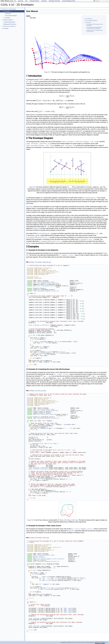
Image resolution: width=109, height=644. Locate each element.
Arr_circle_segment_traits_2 (82, 529)
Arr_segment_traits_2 (67, 255)
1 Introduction (89, 19)
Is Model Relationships (9, 22)
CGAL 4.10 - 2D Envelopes (9, 9)
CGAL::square (68, 608)
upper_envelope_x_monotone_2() (38, 144)
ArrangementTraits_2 (86, 239)
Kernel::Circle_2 (39, 558)
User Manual (7, 11)
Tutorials (44, 1)
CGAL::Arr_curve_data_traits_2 (44, 286)
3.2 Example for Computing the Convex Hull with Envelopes (94, 28)
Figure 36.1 (48, 72)
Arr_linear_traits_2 (62, 374)
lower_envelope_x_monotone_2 (39, 325)
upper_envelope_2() (68, 145)
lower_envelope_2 (35, 618)
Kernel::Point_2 (39, 556)
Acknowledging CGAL (69, 1)
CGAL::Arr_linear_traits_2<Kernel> (46, 411)
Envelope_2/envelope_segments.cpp (40, 262)
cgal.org (20, 1)
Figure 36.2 (32, 187)
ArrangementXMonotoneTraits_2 (38, 237)
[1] (83, 382)
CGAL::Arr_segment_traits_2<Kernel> (46, 283)
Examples (7, 18)
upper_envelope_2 (35, 626)
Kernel (72, 282)
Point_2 (97, 233)
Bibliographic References (10, 24)
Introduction (8, 13)
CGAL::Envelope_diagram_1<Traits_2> (46, 291)
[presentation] (39, 80)
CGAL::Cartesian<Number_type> (44, 282)
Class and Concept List (9, 26)
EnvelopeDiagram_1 (90, 198)
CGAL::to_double (56, 578)
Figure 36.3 (31, 520)
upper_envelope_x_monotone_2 (39, 469)
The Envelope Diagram (11, 16)
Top (26, 1)
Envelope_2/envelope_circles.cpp (68, 520)
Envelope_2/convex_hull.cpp (37, 391)
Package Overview (54, 1)
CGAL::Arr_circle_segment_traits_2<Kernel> (49, 559)
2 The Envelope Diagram (91, 21)
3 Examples (88, 22)
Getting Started (34, 1)
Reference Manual (8, 20)
